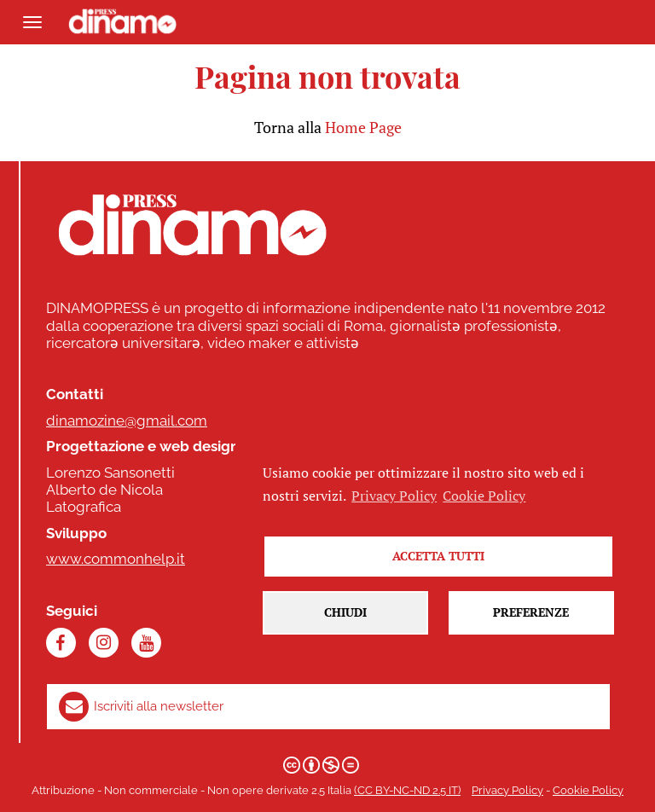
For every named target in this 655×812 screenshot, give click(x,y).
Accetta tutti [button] (438, 557)
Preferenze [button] (531, 614)
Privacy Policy (507, 790)
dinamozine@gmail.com (127, 420)
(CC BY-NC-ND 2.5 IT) (407, 790)
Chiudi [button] (345, 614)
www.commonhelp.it (116, 559)
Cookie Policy (588, 790)
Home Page (363, 127)
